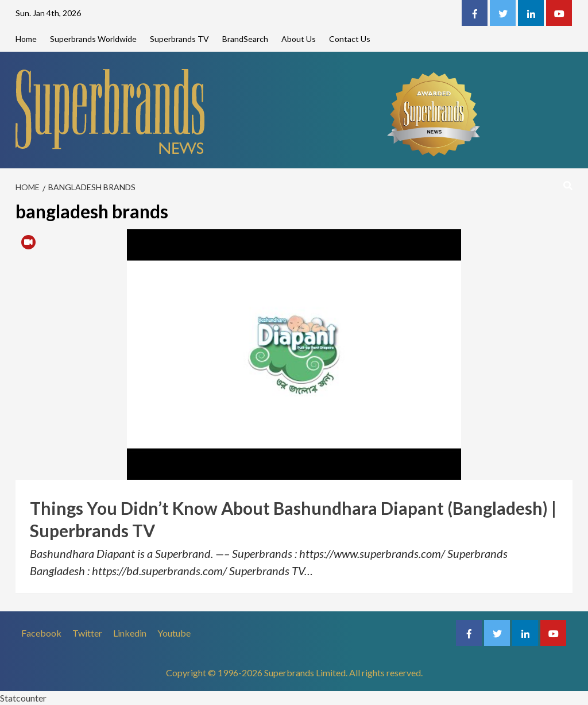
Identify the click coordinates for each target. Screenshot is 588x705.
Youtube (174, 633)
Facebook (41, 633)
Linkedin (130, 633)
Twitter (87, 633)
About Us (299, 39)
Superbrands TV (179, 39)
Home (26, 39)
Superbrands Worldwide (93, 39)
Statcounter (23, 698)
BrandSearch (245, 39)
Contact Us (350, 39)
